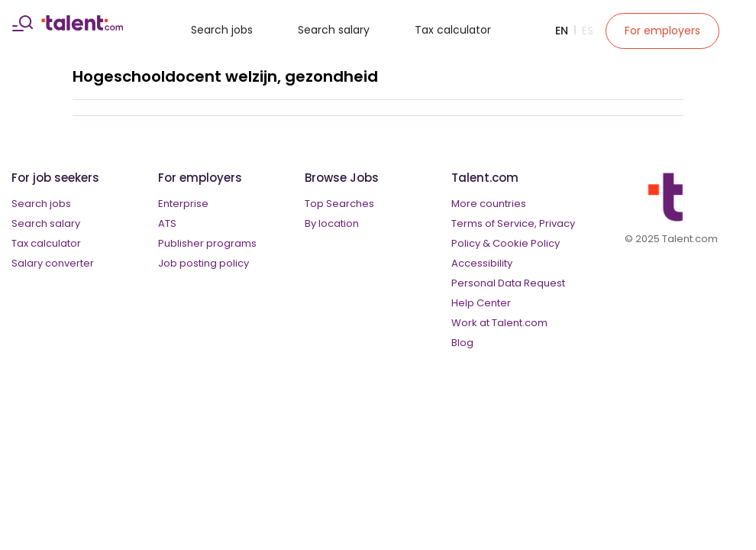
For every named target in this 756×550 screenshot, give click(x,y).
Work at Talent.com (499, 323)
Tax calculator (453, 30)
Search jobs (222, 30)
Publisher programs (207, 243)
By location (332, 223)
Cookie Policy (526, 243)
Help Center (481, 303)
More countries (489, 204)
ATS (167, 223)
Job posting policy (204, 263)
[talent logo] (82, 27)
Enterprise (183, 204)
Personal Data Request (508, 283)
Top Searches (339, 204)
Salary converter (53, 263)
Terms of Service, (494, 223)
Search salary (334, 30)
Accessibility (482, 263)
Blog (462, 343)
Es (588, 31)
